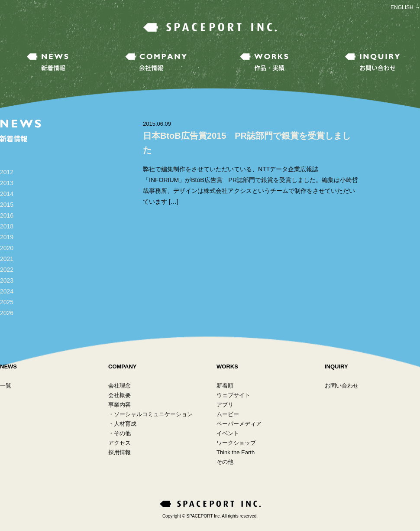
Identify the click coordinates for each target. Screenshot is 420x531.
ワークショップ (236, 443)
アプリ (225, 405)
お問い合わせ (342, 386)
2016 (7, 215)
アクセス (120, 443)
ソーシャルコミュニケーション (153, 414)
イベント (228, 433)
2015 (7, 205)
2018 (7, 226)
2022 (7, 270)
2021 (7, 259)
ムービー (228, 414)
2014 (7, 194)
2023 (7, 280)
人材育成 (125, 424)
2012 (7, 172)
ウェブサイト (233, 395)
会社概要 (120, 395)
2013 (7, 183)
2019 (7, 237)
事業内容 (120, 405)
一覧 (6, 386)
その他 (122, 433)
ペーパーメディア (239, 424)
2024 (7, 291)
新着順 (225, 386)
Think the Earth (236, 452)
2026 (7, 313)
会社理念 (120, 386)
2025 (7, 302)
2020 (7, 248)
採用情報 (120, 452)
